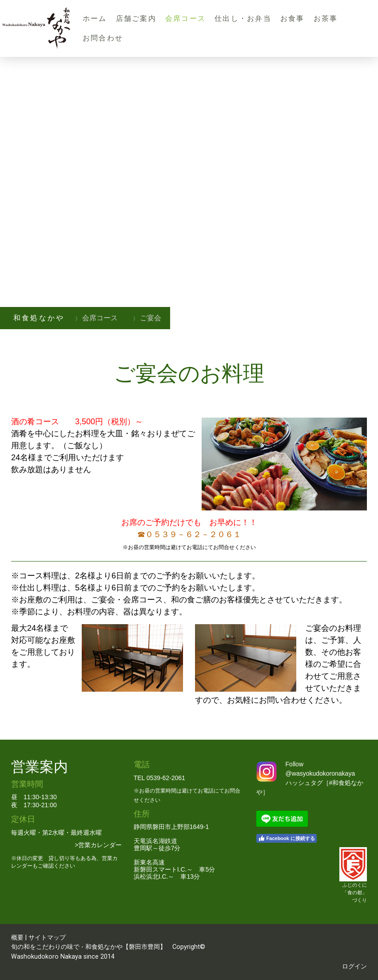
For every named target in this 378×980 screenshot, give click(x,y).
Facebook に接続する (286, 838)
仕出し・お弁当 (243, 18)
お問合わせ (103, 38)
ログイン (354, 966)
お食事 (292, 18)
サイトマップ (47, 938)
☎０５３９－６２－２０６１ (189, 534)
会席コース (185, 18)
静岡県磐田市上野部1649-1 (171, 827)
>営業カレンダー (98, 845)
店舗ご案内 (136, 18)
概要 (17, 938)
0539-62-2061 (166, 778)
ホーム (95, 18)
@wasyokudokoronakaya (320, 773)
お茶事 (326, 18)
